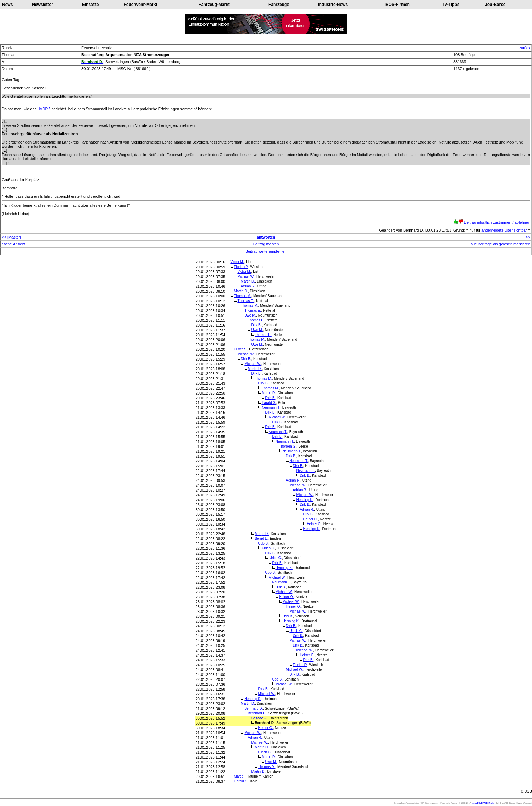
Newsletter (42, 5)
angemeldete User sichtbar (504, 230)
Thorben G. (288, 446)
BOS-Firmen (398, 5)
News (7, 5)
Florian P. (241, 267)
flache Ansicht (14, 244)
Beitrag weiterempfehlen (266, 251)
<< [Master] (11, 237)
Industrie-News (333, 5)
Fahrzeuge (279, 5)
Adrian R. (248, 286)
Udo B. (263, 543)
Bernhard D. (254, 708)
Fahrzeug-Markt (214, 5)
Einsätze (91, 5)
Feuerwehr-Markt (140, 5)
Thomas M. (242, 296)
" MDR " (44, 109)
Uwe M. (250, 315)
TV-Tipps (451, 5)
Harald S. (269, 403)
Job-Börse (495, 5)
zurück (525, 48)
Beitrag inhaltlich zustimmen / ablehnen (492, 222)
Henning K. (305, 500)
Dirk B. (256, 325)
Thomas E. (246, 301)
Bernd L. (261, 539)
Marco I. (240, 776)
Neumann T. (271, 408)
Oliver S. (240, 349)
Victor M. (237, 262)
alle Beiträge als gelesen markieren (500, 244)
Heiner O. (311, 519)
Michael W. (246, 276)
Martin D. (248, 281)
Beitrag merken (266, 244)
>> (528, 237)
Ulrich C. (268, 548)
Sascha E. (259, 718)
